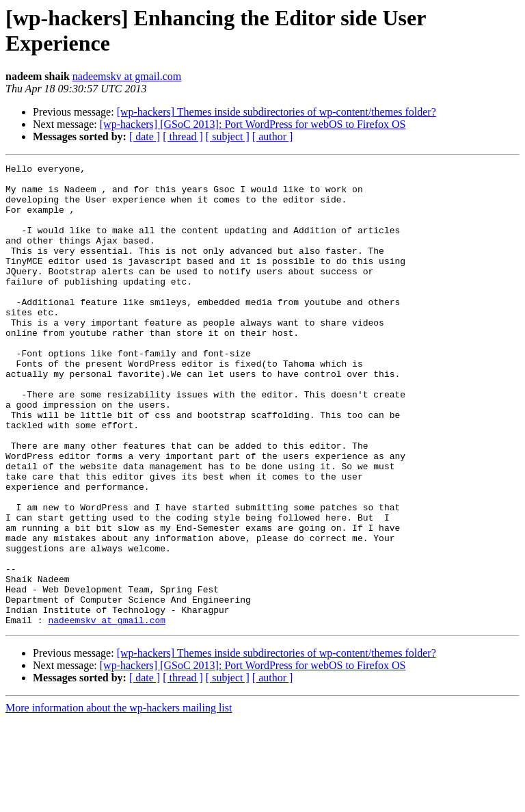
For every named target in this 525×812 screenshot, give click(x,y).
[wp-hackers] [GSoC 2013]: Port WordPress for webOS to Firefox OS (253, 124)
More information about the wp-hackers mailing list (119, 800)
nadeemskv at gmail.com (127, 76)
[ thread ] (183, 136)
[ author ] (273, 136)
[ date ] (145, 136)
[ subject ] (228, 136)
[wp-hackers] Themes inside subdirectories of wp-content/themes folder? (277, 112)
